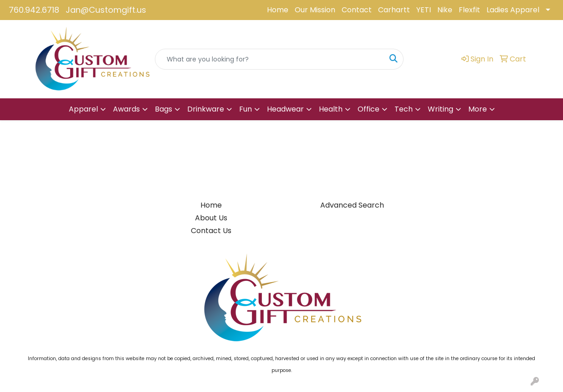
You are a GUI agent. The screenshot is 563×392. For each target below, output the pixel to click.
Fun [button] (246, 109)
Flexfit (469, 10)
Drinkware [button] (206, 109)
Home (278, 10)
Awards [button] (126, 109)
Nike (445, 10)
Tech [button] (404, 109)
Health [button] (331, 109)
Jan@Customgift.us (106, 10)
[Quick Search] (270, 59)
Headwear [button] (285, 109)
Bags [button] (164, 109)
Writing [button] (440, 109)
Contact (357, 10)
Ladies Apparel (513, 10)
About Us (211, 218)
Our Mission (315, 10)
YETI (424, 10)
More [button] (478, 109)
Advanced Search (352, 205)
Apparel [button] (83, 109)
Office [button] (369, 109)
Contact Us (211, 231)
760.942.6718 (34, 10)
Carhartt (394, 10)
